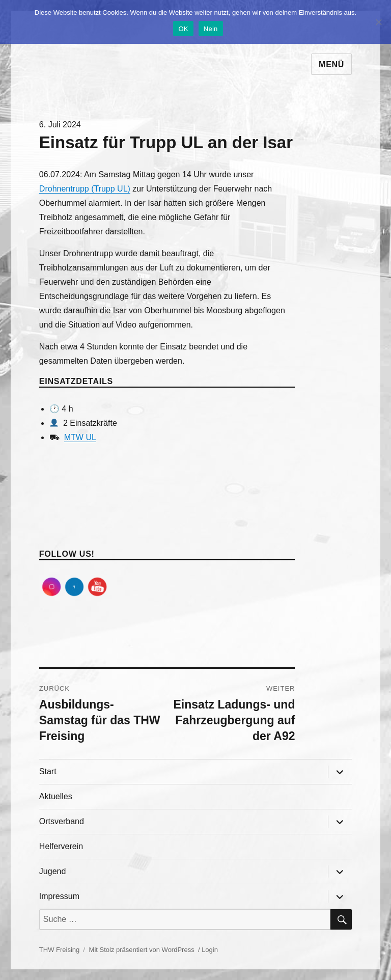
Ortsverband (62, 821)
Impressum (59, 896)
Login (210, 950)
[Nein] (378, 22)
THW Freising (59, 950)
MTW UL (80, 437)
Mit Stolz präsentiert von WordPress (142, 950)
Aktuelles (56, 796)
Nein (211, 29)
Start (48, 771)
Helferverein (61, 846)
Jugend (53, 871)
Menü (331, 64)
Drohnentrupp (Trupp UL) (85, 189)
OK (183, 29)
